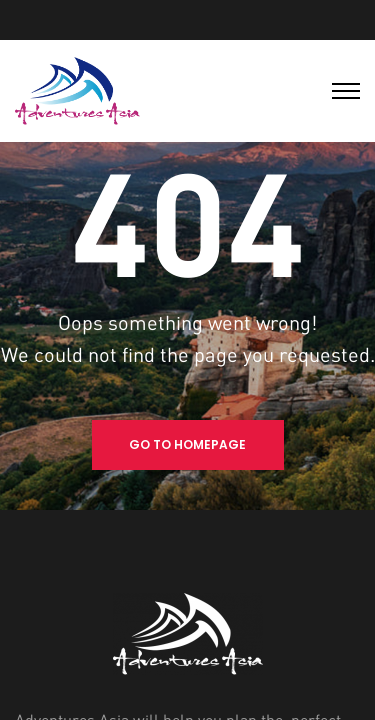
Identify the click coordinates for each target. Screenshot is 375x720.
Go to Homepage (187, 444)
